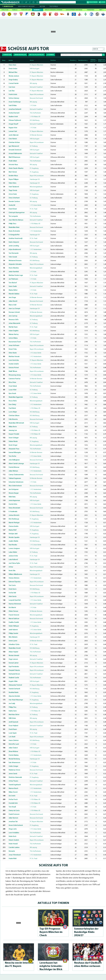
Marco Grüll (12, 305)
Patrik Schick (13, 95)
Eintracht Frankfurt (36, 87)
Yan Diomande (14, 253)
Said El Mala (13, 106)
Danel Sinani (13, 209)
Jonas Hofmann (14, 346)
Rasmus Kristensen (15, 604)
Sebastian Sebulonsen (16, 482)
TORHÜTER (7, 55)
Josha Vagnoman (14, 501)
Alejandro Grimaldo (15, 264)
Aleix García (12, 597)
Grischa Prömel (14, 368)
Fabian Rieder (13, 442)
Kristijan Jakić (13, 534)
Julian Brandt (13, 301)
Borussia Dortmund (36, 98)
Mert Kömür (13, 172)
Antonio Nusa (13, 165)
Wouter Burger (14, 493)
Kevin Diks (12, 571)
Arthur (11, 567)
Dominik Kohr (13, 803)
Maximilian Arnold (15, 648)
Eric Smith (12, 796)
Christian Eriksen (14, 416)
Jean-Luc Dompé (14, 309)
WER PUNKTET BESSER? (26, 7)
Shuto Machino (14, 268)
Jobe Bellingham (14, 460)
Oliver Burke (13, 353)
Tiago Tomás (13, 191)
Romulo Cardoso (14, 202)
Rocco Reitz (13, 401)
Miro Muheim (13, 637)
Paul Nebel (12, 408)
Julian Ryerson (13, 818)
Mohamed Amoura (15, 261)
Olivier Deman (13, 611)
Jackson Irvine (13, 556)
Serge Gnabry (13, 80)
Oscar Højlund (13, 726)
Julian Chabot (13, 748)
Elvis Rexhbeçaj (14, 519)
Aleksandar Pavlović (15, 685)
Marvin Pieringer (14, 523)
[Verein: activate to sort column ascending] (40, 60)
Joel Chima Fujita (14, 563)
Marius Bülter (13, 290)
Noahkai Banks (14, 693)
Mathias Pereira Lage (16, 275)
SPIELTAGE (5, 10)
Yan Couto (12, 585)
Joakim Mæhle (13, 541)
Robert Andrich (14, 840)
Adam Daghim (14, 331)
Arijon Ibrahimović (15, 250)
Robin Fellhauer (14, 626)
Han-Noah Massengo (16, 700)
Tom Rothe (12, 456)
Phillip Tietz (12, 224)
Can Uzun (12, 87)
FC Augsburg (34, 168)
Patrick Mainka (14, 755)
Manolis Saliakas (14, 294)
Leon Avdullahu (14, 833)
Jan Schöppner (14, 489)
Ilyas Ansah (12, 394)
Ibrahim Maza (13, 176)
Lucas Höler (13, 390)
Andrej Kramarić (14, 113)
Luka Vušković (13, 560)
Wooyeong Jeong (15, 375)
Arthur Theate (13, 781)
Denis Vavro (13, 589)
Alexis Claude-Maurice (16, 168)
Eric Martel (12, 608)
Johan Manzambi (14, 323)
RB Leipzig (33, 83)
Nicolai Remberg (14, 759)
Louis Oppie (13, 733)
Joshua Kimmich (14, 515)
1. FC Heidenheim (36, 231)
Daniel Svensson (14, 814)
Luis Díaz (12, 91)
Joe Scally (12, 704)
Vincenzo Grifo (14, 320)
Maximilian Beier (14, 227)
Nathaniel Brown (14, 674)
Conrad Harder (14, 83)
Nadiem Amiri (13, 117)
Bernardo (12, 851)
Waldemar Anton (14, 770)
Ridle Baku (12, 497)
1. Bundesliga (8, 7)
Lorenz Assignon (14, 549)
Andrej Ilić (12, 205)
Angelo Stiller (13, 681)
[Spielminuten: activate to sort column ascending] (83, 60)
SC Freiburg (34, 146)
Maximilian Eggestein (16, 397)
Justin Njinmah (14, 135)
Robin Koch (12, 836)
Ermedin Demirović (15, 150)
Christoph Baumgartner (17, 213)
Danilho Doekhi (14, 622)
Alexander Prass (14, 449)
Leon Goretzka (14, 360)
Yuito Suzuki (13, 257)
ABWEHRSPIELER (20, 55)
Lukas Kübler (13, 552)
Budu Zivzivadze (14, 231)
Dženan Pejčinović (15, 120)
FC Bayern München (36, 65)
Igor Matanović (14, 146)
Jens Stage (12, 298)
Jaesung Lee (13, 430)
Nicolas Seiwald (14, 656)
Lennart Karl (13, 131)
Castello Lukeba (14, 848)
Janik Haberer (13, 630)
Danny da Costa (14, 811)
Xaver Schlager (14, 438)
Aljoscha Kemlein (14, 696)
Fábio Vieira (12, 183)
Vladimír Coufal (14, 678)
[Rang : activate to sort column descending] (4, 60)
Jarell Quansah (13, 722)
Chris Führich (13, 139)
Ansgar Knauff (13, 124)
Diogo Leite (13, 829)
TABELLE (15, 10)
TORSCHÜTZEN (26, 10)
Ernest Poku (13, 349)
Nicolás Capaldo (14, 537)
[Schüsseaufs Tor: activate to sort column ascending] (93, 60)
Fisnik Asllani (13, 161)
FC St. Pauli (34, 209)
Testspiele (53, 7)
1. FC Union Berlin (36, 205)
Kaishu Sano (13, 711)
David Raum (13, 729)
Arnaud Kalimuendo (15, 154)
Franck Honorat (14, 615)
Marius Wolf (13, 530)
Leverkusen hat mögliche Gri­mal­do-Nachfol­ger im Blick (51, 966)
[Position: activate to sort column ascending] (59, 60)
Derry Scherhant (14, 198)
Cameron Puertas (14, 379)
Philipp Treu (12, 707)
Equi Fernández (14, 667)
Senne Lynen (13, 641)
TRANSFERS (91, 10)
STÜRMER (50, 55)
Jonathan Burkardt (15, 109)
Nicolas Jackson (14, 76)
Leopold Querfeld (15, 600)
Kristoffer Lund (14, 744)
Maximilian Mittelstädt (16, 423)
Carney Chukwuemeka (16, 475)
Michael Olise (13, 72)
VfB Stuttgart (35, 69)
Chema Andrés (14, 526)
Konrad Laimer (14, 663)
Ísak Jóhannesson (14, 763)
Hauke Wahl (13, 859)
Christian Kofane (14, 143)
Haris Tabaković (14, 187)
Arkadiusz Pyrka (14, 645)
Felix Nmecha (13, 419)
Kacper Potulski (14, 434)
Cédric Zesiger (13, 766)
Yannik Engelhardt (15, 785)
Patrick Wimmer (14, 467)
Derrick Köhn (13, 504)
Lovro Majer (13, 412)
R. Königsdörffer (14, 235)
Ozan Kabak (13, 386)
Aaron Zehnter (14, 740)
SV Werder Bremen (36, 135)
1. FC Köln (33, 106)
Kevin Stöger (13, 445)
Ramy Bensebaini (14, 508)
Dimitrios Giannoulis (15, 777)
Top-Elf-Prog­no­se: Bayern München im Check (51, 932)
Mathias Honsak (14, 357)
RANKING (38, 10)
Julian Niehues (13, 471)
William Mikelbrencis (15, 574)
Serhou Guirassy (14, 98)
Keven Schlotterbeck (16, 825)
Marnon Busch (13, 788)
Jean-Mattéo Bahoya (16, 220)
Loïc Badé (12, 737)
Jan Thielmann (13, 279)
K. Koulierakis (13, 512)
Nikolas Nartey (14, 334)
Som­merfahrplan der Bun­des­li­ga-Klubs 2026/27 (86, 932)
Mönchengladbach (36, 187)
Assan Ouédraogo (15, 102)
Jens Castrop (13, 316)
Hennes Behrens (14, 578)
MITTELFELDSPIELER (36, 55)
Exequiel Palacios (14, 670)
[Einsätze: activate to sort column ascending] (72, 60)
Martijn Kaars (13, 327)
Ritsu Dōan (12, 382)
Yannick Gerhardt (14, 689)
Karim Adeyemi (14, 242)
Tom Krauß (12, 807)
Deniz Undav (13, 69)
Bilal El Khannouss (14, 157)
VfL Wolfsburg (35, 120)
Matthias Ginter (14, 715)
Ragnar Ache (13, 128)
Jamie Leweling (14, 246)
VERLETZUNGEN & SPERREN (54, 10)
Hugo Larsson (13, 659)
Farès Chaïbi (13, 286)
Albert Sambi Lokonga (16, 464)
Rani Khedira (13, 545)
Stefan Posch (13, 800)
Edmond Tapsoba (14, 582)
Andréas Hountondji (15, 238)
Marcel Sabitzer (14, 619)
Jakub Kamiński (14, 272)
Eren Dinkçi (12, 405)
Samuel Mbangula (15, 453)
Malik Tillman (13, 371)
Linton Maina (13, 338)
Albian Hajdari (13, 652)
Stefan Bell (12, 593)
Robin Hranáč (13, 844)
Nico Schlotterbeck (15, 486)
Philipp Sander (13, 633)
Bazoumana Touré (15, 342)
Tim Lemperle (13, 216)
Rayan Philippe (14, 179)
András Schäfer (14, 364)
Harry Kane (12, 65)
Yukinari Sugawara (15, 478)
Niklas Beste (13, 427)
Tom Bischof (13, 283)
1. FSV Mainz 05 (35, 117)
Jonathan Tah (13, 822)
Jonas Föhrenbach (15, 855)
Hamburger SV (35, 179)
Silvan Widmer (13, 752)
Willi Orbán (12, 718)
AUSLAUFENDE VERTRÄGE (74, 10)
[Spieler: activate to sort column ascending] (19, 60)
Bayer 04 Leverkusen (37, 95)
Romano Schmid (14, 312)
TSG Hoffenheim (35, 113)
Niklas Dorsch (13, 792)
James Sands (13, 774)
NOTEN (42, 7)
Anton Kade (13, 194)
